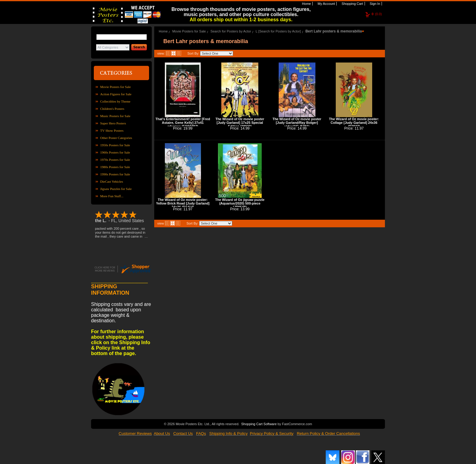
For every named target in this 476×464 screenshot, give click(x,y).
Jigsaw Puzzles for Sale (116, 189)
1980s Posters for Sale (115, 167)
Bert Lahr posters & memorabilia (334, 31)
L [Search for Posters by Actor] (278, 31)
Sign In (374, 4)
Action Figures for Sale (116, 94)
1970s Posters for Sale (115, 160)
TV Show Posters (112, 130)
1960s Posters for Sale (115, 152)
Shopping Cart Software (259, 423)
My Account (326, 4)
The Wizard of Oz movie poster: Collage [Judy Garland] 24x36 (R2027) (354, 123)
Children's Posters (112, 109)
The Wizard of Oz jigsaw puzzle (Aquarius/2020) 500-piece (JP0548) (240, 203)
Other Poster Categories (116, 138)
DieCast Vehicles (112, 181)
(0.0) (377, 14)
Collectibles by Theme (115, 101)
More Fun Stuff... (112, 196)
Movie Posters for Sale (116, 87)
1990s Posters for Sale (115, 174)
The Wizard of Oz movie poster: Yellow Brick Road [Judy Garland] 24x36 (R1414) (183, 203)
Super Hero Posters (113, 123)
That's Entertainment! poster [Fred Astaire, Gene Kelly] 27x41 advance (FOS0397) (183, 123)
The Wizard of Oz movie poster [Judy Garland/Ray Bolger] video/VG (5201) (297, 123)
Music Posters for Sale (115, 116)
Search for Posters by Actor (231, 31)
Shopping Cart (352, 4)
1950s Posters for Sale (115, 145)
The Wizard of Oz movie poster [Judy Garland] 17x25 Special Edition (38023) (240, 123)
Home (306, 4)
